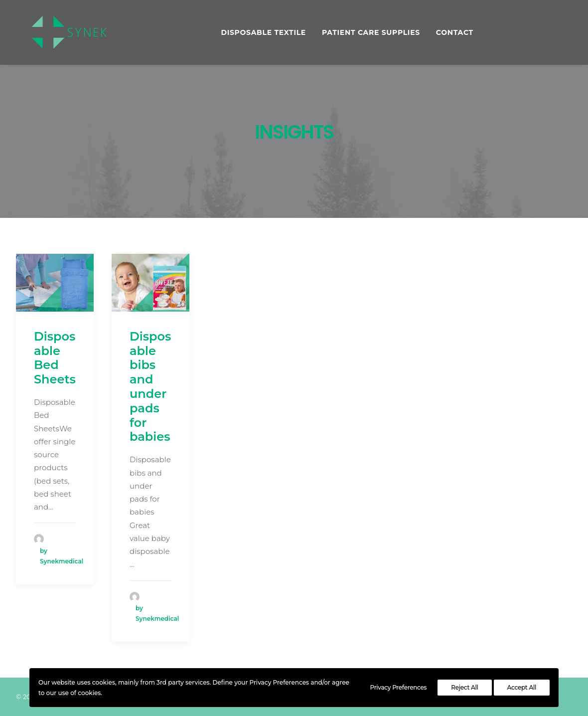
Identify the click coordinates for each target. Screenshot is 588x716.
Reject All (464, 687)
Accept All (522, 687)
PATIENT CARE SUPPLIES (367, 33)
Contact (451, 33)
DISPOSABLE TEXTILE (260, 33)
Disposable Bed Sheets (55, 358)
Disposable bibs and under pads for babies (150, 387)
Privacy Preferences (399, 687)
